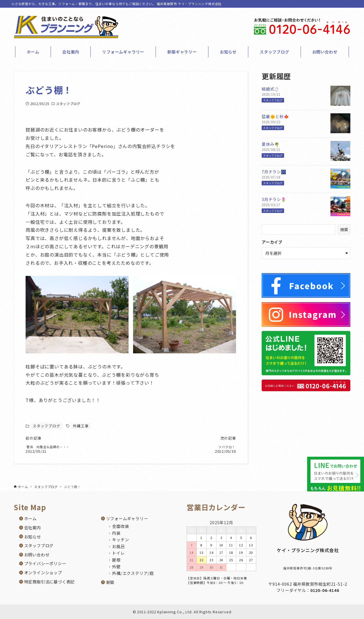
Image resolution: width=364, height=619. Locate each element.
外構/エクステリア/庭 (133, 573)
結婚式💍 (271, 89)
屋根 (116, 560)
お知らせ (33, 537)
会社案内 (33, 527)
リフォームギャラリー (127, 519)
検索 (344, 229)
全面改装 (120, 526)
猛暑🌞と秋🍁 (275, 116)
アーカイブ (272, 242)
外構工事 (81, 426)
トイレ (118, 553)
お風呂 (118, 546)
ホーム (30, 519)
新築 (110, 582)
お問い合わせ (37, 555)
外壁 (116, 566)
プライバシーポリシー (45, 564)
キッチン (120, 540)
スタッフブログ (68, 103)
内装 (116, 533)
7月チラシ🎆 (274, 172)
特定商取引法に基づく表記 (49, 582)
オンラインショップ (43, 572)
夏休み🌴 (271, 144)
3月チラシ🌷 (274, 199)
